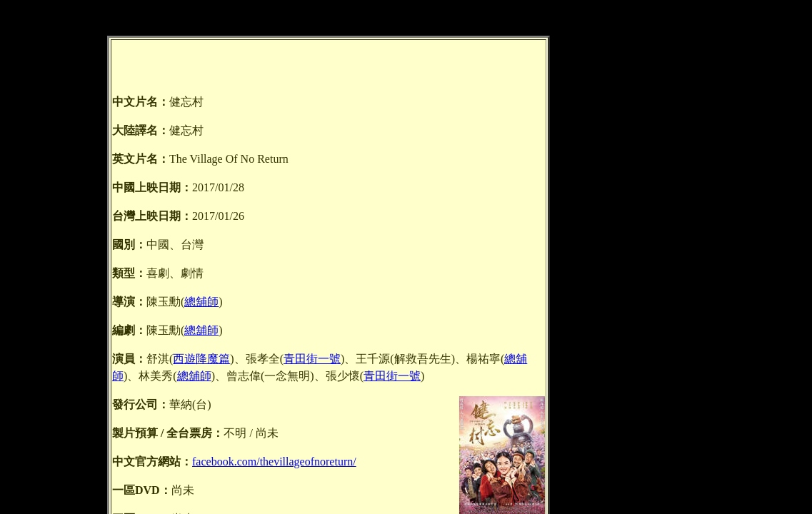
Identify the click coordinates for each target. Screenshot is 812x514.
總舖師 (201, 302)
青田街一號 (312, 359)
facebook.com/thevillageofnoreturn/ (274, 462)
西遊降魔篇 (201, 359)
